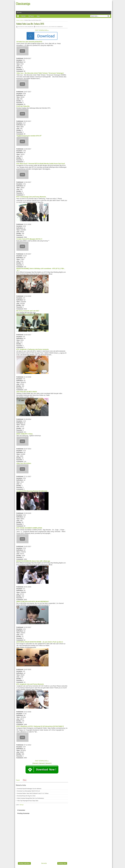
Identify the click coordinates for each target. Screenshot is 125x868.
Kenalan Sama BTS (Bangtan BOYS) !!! (29, 239)
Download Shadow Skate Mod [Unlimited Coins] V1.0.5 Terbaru (33, 793)
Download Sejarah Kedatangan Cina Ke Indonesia (29, 789)
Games (24, 16)
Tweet (18, 780)
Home (18, 20)
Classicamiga (23, 3)
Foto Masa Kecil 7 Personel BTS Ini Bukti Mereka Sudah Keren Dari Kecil (41, 164)
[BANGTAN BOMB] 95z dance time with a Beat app (33, 561)
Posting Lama (62, 863)
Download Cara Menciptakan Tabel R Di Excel (29, 791)
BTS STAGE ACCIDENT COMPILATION (29, 528)
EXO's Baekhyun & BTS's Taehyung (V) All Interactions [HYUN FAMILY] (40, 726)
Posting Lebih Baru (24, 863)
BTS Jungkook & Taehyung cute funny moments (33, 349)
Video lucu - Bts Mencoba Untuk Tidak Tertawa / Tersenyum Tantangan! (40, 73)
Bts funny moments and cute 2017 (28, 311)
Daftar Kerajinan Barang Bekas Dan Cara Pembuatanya (31, 798)
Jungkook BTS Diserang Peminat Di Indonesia (32, 491)
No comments (59, 27)
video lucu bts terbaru (24, 463)
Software (31, 16)
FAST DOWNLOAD (42, 30)
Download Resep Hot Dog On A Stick (26, 796)
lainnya (22, 20)
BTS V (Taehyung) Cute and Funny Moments (31, 197)
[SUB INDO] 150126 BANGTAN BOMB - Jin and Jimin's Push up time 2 (40, 642)
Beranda (19, 13)
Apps (38, 16)
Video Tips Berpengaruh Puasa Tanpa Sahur (28, 801)
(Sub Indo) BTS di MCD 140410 (27, 392)
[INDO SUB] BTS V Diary (25, 434)
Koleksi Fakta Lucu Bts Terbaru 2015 (30, 24)
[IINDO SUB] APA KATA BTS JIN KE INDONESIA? (33, 601)
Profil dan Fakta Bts (23, 106)
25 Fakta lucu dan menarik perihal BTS (29, 42)
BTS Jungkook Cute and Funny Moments (30, 684)
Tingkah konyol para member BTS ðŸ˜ (30, 136)
